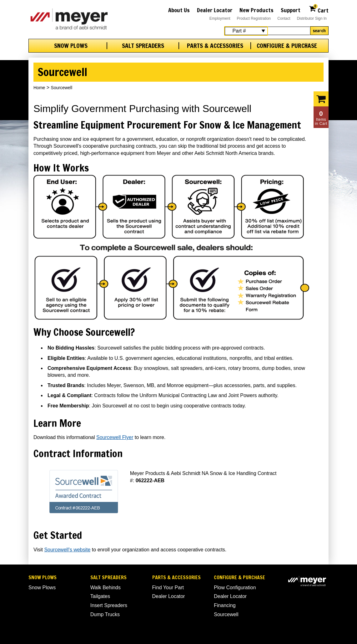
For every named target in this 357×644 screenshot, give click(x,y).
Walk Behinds (106, 588)
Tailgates (100, 596)
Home (39, 88)
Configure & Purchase (287, 46)
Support (291, 10)
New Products (256, 10)
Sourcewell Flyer (115, 437)
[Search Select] (246, 31)
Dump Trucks (105, 614)
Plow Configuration (235, 588)
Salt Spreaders (143, 46)
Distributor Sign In (312, 18)
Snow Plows (71, 46)
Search (319, 31)
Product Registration (254, 18)
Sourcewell (226, 614)
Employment (220, 18)
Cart (319, 10)
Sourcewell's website (67, 550)
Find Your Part (168, 588)
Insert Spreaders (109, 605)
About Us (179, 10)
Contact (284, 18)
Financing (225, 605)
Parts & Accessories (215, 46)
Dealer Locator (215, 10)
